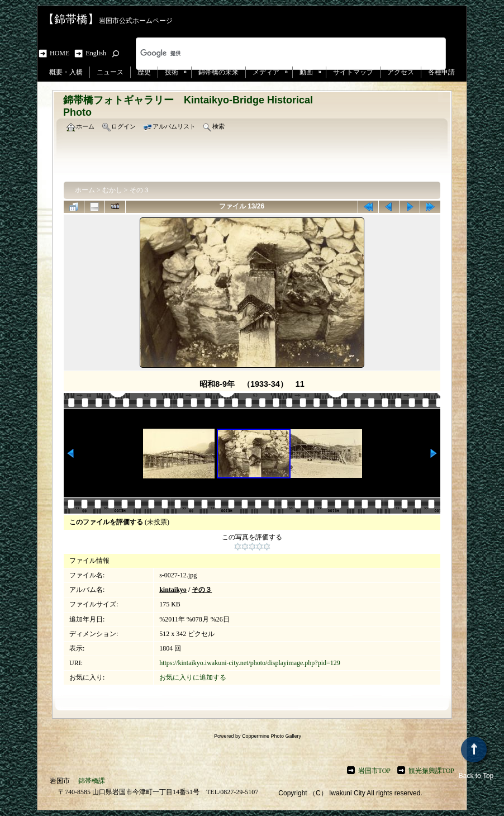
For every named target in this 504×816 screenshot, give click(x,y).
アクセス (401, 72)
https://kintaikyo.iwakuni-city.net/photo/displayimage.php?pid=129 (250, 663)
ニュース (110, 72)
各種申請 (441, 72)
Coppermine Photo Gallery (272, 736)
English (96, 53)
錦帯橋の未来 (218, 72)
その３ (140, 190)
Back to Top (476, 758)
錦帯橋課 (92, 781)
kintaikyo (173, 590)
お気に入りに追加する (193, 677)
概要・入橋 (66, 72)
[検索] (276, 54)
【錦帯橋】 (71, 19)
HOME (61, 53)
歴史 (144, 72)
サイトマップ (353, 72)
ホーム (85, 190)
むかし (112, 190)
